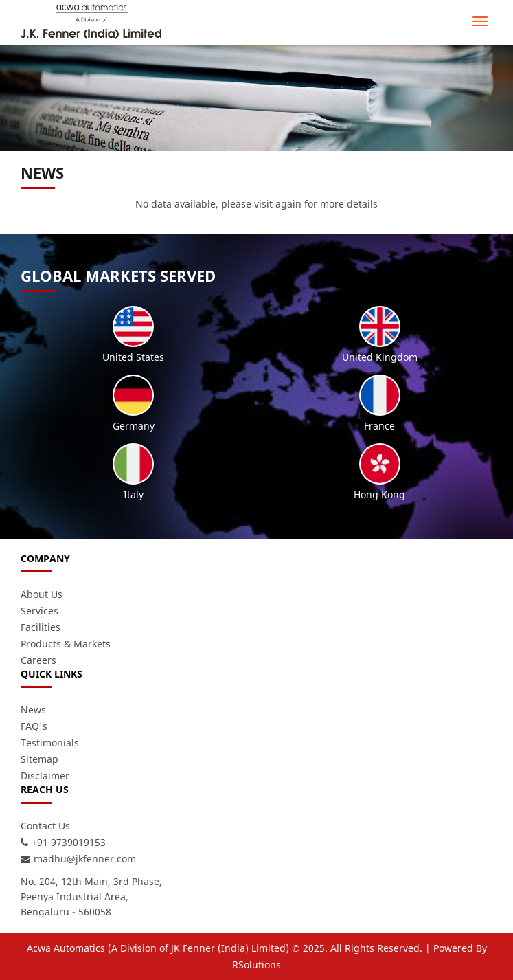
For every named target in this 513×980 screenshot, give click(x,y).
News (33, 710)
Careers (38, 660)
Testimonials (50, 743)
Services (39, 611)
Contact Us (45, 826)
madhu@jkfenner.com (85, 859)
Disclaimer (45, 776)
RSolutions (256, 965)
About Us (42, 594)
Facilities (41, 627)
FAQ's (34, 726)
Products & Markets (66, 644)
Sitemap (39, 759)
